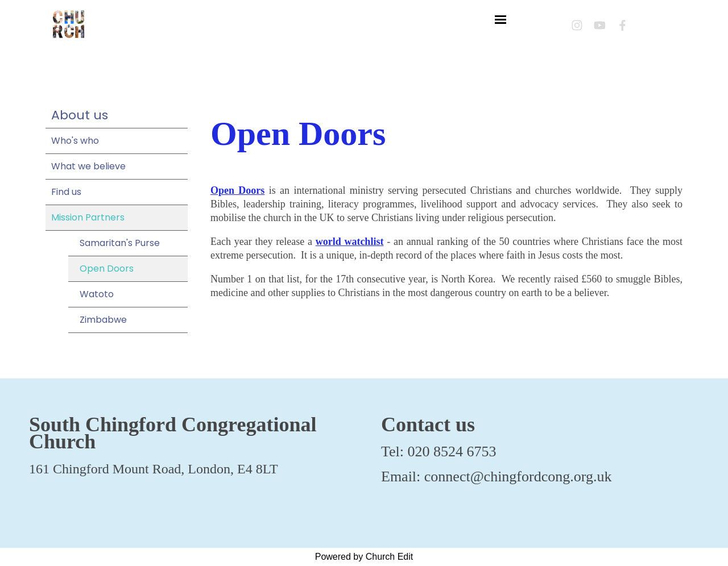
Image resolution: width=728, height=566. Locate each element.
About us (80, 115)
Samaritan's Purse (120, 243)
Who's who (75, 141)
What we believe (88, 166)
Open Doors (107, 269)
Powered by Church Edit (364, 557)
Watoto (97, 294)
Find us (66, 192)
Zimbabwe (103, 320)
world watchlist (350, 242)
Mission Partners (88, 217)
